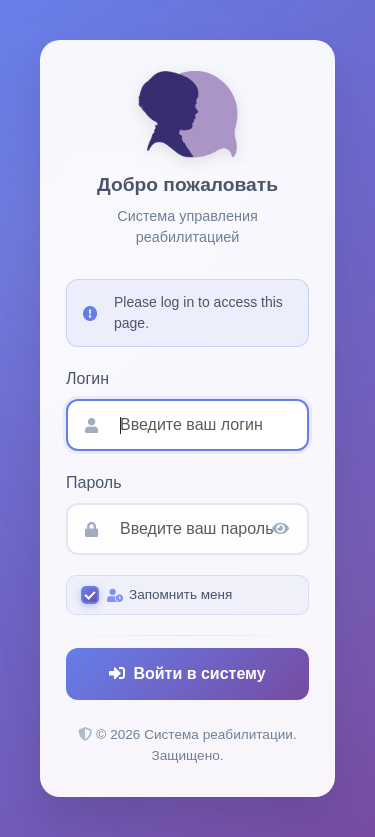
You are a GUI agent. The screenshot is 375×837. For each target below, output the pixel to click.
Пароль (94, 482)
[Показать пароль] (280, 529)
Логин (87, 378)
